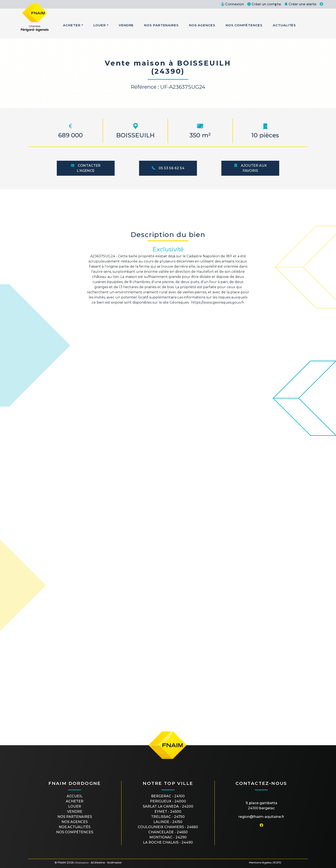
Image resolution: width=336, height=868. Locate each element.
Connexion (232, 4)
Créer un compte (264, 4)
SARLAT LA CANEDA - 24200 (168, 806)
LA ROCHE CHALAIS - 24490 (168, 842)
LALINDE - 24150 (168, 822)
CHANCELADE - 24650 (168, 832)
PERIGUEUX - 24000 (168, 801)
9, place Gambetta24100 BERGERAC (261, 806)
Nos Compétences (244, 25)
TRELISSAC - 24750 (168, 817)
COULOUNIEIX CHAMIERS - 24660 (168, 827)
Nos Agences (202, 25)
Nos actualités (75, 827)
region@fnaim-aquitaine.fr (261, 817)
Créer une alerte (300, 4)
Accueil (75, 796)
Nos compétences (75, 832)
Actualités (284, 25)
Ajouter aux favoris (250, 168)
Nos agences (75, 822)
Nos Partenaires (161, 25)
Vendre (126, 25)
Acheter (72, 25)
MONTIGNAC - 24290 (168, 837)
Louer (100, 25)
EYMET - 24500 (168, 812)
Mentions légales (260, 863)
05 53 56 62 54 (168, 168)
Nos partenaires (75, 817)
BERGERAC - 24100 (168, 796)
